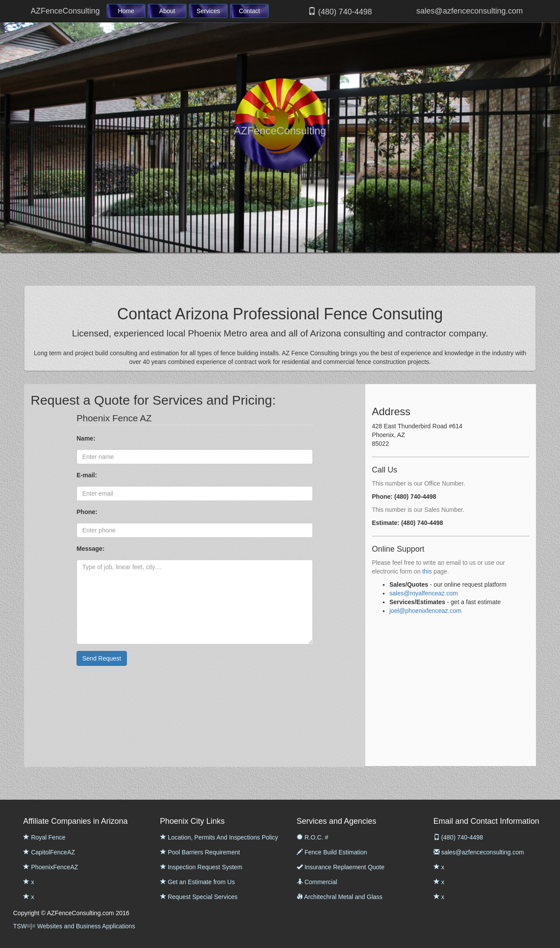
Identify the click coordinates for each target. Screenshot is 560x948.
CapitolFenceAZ (49, 852)
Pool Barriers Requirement (200, 852)
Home (126, 11)
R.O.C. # (312, 837)
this (427, 571)
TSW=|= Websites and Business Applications (74, 926)
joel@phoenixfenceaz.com (425, 611)
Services (208, 11)
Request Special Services (199, 897)
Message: (91, 549)
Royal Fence (44, 837)
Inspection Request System (201, 867)
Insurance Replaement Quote (341, 867)
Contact (249, 11)
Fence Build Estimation (332, 852)
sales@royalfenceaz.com (424, 593)
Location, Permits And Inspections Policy (219, 837)
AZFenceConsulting (65, 11)
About (167, 11)
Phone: (88, 512)
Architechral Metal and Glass (339, 897)
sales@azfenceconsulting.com (469, 11)
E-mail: (88, 475)
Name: (87, 438)
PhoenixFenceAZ (51, 867)
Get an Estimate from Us (198, 882)
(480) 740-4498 (340, 12)
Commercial (317, 882)
